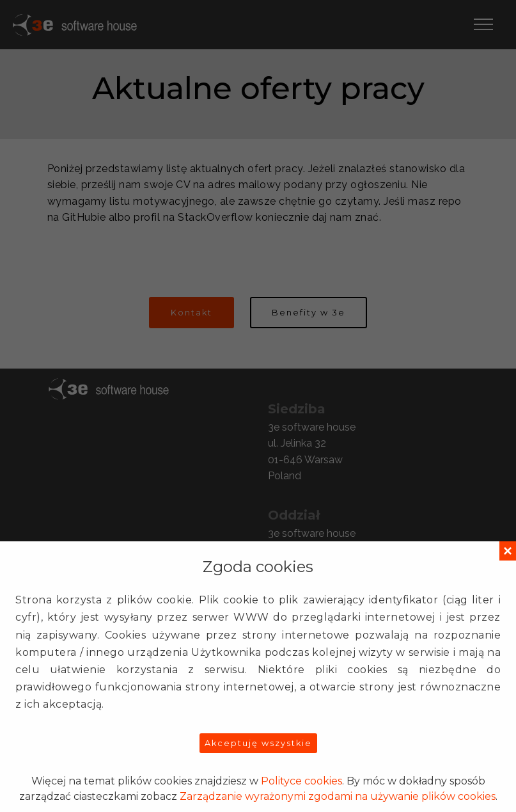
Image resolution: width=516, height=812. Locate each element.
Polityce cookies (301, 781)
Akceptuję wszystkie (258, 743)
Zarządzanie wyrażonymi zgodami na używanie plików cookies (338, 796)
